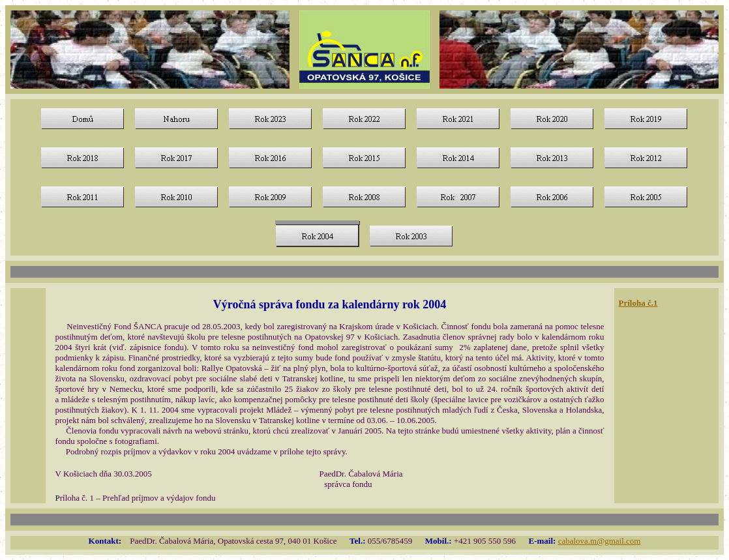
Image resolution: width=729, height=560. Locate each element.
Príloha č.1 (638, 303)
